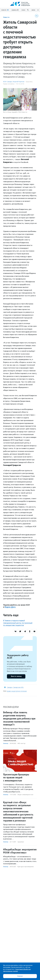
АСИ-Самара (8, 82)
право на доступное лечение (17, 691)
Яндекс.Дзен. (10, 607)
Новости (6, 17)
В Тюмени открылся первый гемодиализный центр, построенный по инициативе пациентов (18, 623)
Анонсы (6, 743)
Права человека (9, 84)
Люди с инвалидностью (25, 795)
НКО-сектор (21, 743)
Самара (9, 687)
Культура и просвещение (26, 867)
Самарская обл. (18, 687)
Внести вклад (16, 676)
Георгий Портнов (18, 82)
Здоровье (29, 82)
